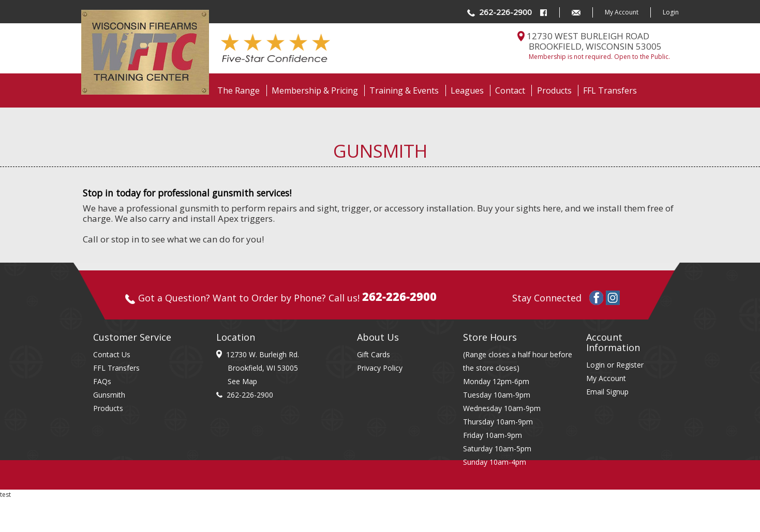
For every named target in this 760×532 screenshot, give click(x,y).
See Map (242, 381)
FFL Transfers (610, 90)
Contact (510, 90)
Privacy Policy (380, 368)
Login (671, 12)
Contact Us (112, 354)
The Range (239, 90)
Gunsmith (109, 395)
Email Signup (607, 392)
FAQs (102, 381)
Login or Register (615, 365)
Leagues (467, 90)
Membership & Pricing (315, 90)
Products (554, 90)
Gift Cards (374, 354)
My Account (622, 12)
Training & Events (404, 90)
